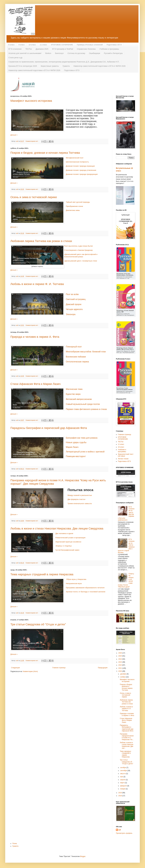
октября (123, 768)
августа (123, 774)
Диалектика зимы (73, 210)
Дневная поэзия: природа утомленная (81, 170)
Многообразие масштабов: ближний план (86, 352)
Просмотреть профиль (124, 833)
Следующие (15, 668)
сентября (124, 771)
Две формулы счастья (76, 499)
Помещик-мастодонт (76, 456)
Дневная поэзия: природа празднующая (82, 174)
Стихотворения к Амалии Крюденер (78, 250)
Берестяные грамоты (50, 66)
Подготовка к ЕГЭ (114, 45)
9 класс (22, 45)
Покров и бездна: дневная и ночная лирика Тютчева (45, 153)
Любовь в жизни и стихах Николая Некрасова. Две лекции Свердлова (57, 528)
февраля (124, 786)
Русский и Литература (113, 53)
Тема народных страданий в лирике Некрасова (42, 574)
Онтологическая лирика (77, 362)
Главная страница (59, 668)
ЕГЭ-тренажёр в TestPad (63, 49)
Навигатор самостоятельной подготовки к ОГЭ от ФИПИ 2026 (99, 66)
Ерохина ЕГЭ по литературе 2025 (23, 66)
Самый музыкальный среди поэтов (83, 404)
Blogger (83, 856)
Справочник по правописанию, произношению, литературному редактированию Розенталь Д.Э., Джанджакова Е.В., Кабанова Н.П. (64, 62)
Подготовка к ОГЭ (72, 70)
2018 (120, 796)
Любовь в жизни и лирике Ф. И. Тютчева (37, 284)
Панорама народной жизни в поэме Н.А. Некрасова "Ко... (127, 737)
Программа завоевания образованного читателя (85, 588)
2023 (120, 662)
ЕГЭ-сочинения (15, 49)
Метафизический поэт (75, 158)
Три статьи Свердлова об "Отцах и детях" (38, 624)
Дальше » (14, 135)
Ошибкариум (95, 53)
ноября (123, 677)
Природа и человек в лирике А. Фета (35, 337)
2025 (120, 656)
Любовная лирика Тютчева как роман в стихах (41, 241)
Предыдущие (103, 668)
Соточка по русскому (76, 53)
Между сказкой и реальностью (80, 495)
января (123, 789)
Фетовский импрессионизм (79, 399)
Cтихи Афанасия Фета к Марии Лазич (36, 384)
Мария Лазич (72, 447)
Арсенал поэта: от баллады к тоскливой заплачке (86, 592)
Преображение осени (74, 206)
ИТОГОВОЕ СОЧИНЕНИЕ (62, 45)
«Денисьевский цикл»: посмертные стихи (81, 261)
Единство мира (73, 394)
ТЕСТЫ (29, 49)
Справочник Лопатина (86, 49)
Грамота (66, 66)
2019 (120, 793)
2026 (120, 653)
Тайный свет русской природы (78, 202)
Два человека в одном (64, 533)
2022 (120, 665)
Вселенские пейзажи (76, 357)
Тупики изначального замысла (80, 503)
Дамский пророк (74, 304)
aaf (120, 830)
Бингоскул (59, 53)
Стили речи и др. (16, 58)
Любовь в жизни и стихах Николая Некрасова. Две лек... (127, 745)
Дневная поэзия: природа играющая (80, 166)
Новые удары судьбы (76, 442)
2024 (120, 659)
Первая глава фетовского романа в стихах (86, 409)
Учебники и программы (109, 49)
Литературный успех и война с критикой (85, 452)
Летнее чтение (123, 459)
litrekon (48, 53)
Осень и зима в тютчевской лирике (34, 197)
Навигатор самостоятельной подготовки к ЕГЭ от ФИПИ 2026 (34, 70)
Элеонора (71, 314)
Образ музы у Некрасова (76, 579)
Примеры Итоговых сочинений (90, 45)
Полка (15, 844)
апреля (123, 780)
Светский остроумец (76, 299)
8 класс (11, 45)
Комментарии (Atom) (30, 671)
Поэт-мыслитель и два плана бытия (78, 246)
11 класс (44, 45)
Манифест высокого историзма (31, 101)
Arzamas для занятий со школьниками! (25, 53)
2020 (120, 671)
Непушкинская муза (74, 583)
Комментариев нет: (32, 141)
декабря (123, 674)
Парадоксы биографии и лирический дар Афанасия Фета (49, 428)
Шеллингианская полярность (77, 162)
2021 (120, 668)
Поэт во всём (72, 294)
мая (122, 777)
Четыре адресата (74, 309)
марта (123, 783)
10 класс (32, 45)
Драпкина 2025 (42, 49)
